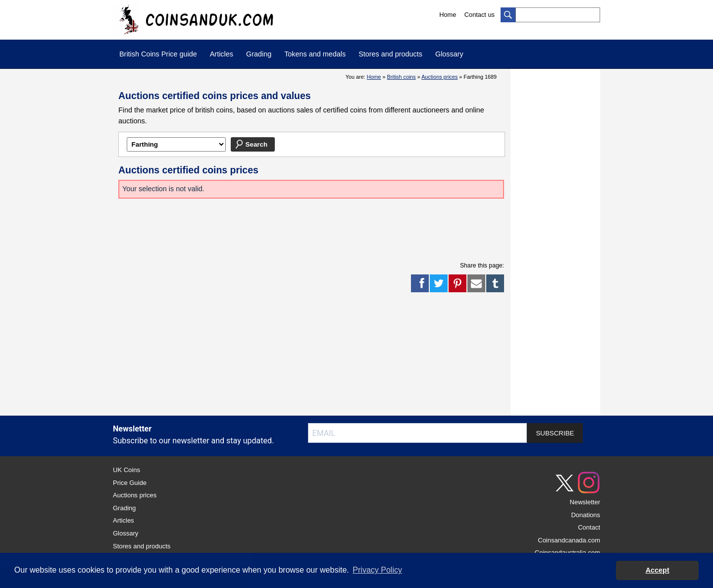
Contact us (480, 15)
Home (448, 15)
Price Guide (130, 483)
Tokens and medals (315, 54)
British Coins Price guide (158, 54)
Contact (589, 527)
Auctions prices (439, 77)
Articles (222, 54)
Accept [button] (658, 570)
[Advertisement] (311, 228)
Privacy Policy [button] (377, 570)
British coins (402, 77)
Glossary (449, 54)
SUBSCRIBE (555, 433)
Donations (586, 515)
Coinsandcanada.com (569, 540)
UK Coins (127, 470)
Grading (259, 54)
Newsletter (585, 502)
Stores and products (390, 54)
